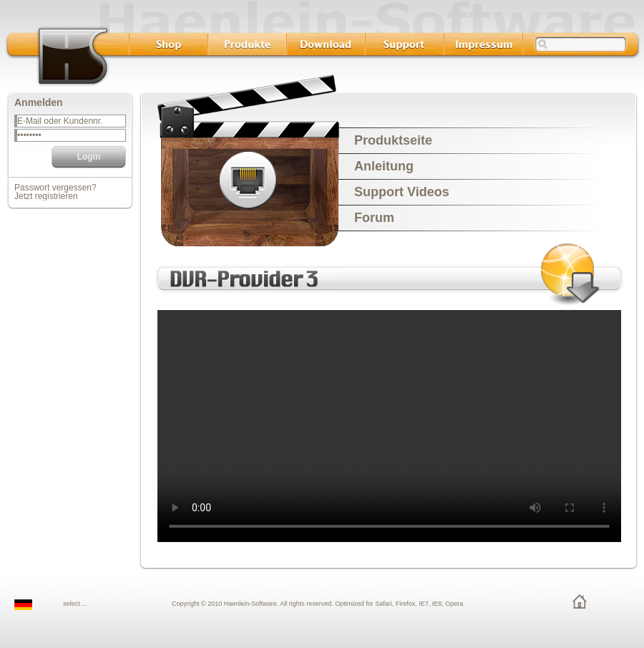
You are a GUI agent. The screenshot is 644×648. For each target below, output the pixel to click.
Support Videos (402, 192)
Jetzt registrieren (46, 196)
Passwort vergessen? (55, 188)
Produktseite (393, 140)
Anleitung (384, 166)
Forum (374, 218)
